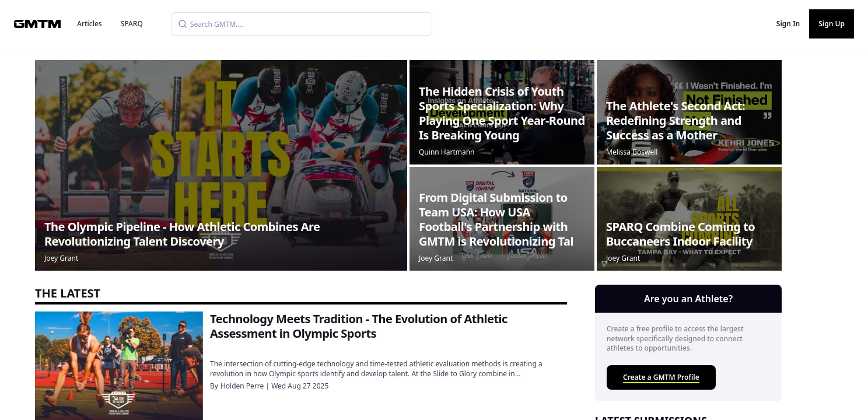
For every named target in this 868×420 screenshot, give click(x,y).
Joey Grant (61, 258)
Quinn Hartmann (447, 152)
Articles (90, 24)
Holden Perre (242, 386)
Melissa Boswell (632, 152)
